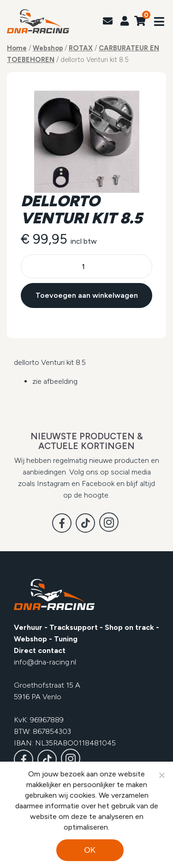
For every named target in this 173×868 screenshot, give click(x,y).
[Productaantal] (86, 266)
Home (17, 48)
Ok (90, 850)
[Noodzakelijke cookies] (161, 775)
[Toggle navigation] (159, 22)
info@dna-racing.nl (45, 662)
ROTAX (81, 48)
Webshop (48, 48)
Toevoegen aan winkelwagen (87, 295)
